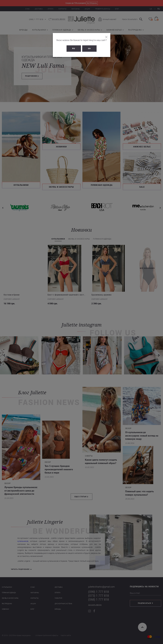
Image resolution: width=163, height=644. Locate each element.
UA (89, 48)
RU (74, 48)
